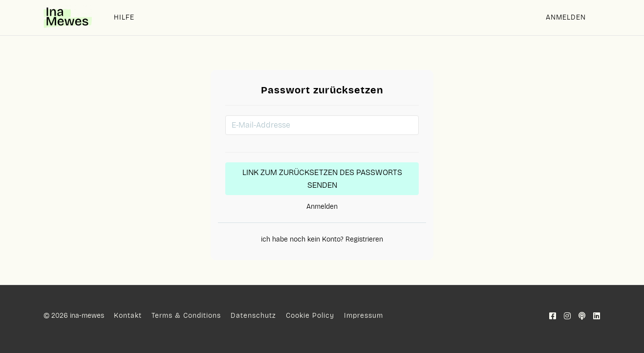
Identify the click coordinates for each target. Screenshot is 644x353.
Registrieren (363, 239)
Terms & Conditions (186, 316)
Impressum (364, 316)
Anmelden (566, 17)
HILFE (124, 17)
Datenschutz (253, 316)
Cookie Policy (310, 316)
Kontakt (128, 316)
